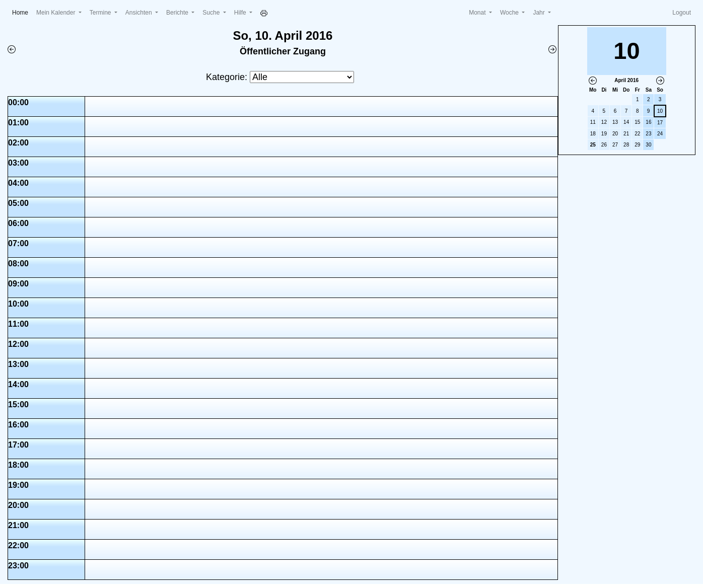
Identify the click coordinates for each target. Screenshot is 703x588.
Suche (212, 13)
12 (604, 122)
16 (648, 122)
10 (660, 111)
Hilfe (241, 13)
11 (593, 122)
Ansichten (139, 13)
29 (637, 145)
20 (615, 134)
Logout (682, 13)
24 (660, 134)
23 (648, 134)
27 (615, 145)
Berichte (178, 13)
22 (637, 134)
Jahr (540, 13)
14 (626, 122)
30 (648, 145)
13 (615, 122)
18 (593, 134)
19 (604, 134)
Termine (101, 13)
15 (637, 122)
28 (626, 145)
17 (660, 123)
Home (22, 12)
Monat (478, 13)
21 (626, 134)
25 (593, 145)
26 (604, 145)
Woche (510, 13)
